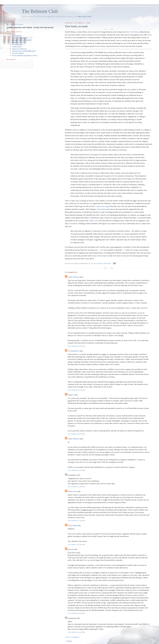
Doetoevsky (101, 209)
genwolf (71, 549)
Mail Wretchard (15, 24)
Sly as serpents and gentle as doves (25, 55)
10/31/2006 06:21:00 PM (76, 390)
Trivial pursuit (17, 44)
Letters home (17, 47)
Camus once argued (103, 206)
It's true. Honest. (18, 53)
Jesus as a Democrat (19, 49)
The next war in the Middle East (24, 51)
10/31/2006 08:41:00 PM (76, 470)
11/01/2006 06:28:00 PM (76, 613)
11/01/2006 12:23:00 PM (76, 545)
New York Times (133, 32)
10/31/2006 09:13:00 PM (76, 487)
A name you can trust (20, 38)
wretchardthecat (73, 351)
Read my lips (17, 36)
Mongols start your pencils (22, 40)
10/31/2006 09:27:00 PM (76, 521)
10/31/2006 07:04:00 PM (76, 434)
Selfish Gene (93, 221)
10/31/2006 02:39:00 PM (102, 264)
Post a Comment (73, 637)
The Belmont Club (40, 11)
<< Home (68, 641)
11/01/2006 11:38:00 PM (76, 632)
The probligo (72, 525)
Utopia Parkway (73, 277)
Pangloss (71, 395)
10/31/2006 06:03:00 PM (76, 346)
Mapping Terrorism (19, 42)
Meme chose (72, 491)
